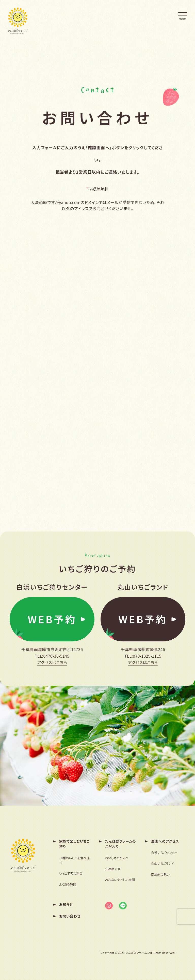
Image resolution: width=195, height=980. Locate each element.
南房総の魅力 (160, 874)
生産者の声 (113, 868)
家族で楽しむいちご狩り (75, 844)
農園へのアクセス (165, 841)
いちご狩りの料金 (71, 873)
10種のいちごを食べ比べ (74, 860)
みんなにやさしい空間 (120, 879)
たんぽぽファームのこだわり (120, 844)
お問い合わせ (70, 916)
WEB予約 (52, 620)
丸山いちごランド (162, 863)
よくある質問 (68, 884)
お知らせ (66, 904)
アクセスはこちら (52, 663)
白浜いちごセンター (164, 852)
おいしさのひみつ (117, 858)
